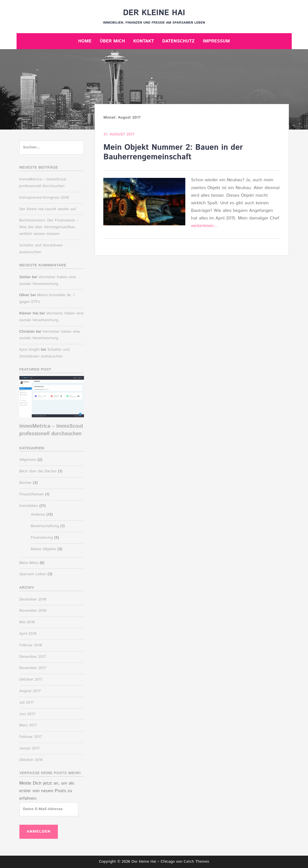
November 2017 (33, 668)
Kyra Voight (30, 350)
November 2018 (33, 611)
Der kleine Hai (154, 13)
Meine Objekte (44, 549)
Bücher (26, 483)
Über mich (112, 41)
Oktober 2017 (31, 679)
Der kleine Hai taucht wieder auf (48, 209)
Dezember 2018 (33, 599)
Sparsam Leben (33, 574)
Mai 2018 (27, 622)
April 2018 (28, 634)
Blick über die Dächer (38, 471)
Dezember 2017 (33, 657)
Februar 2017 (31, 737)
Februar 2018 (31, 645)
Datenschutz (178, 41)
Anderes (38, 515)
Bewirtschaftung (45, 526)
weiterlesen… (205, 226)
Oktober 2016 (31, 760)
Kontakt (143, 41)
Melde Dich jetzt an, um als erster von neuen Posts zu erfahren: (47, 791)
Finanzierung (42, 538)
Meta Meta (29, 563)
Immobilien (29, 506)
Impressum (216, 41)
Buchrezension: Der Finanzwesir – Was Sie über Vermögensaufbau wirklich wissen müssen (49, 227)
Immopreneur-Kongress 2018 (44, 198)
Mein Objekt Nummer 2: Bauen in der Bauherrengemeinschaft (173, 152)
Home (85, 41)
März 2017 (28, 725)
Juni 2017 (27, 714)
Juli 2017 (27, 702)
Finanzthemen (32, 494)
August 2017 (30, 691)
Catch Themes (196, 862)
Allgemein (28, 460)
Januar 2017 (30, 748)
